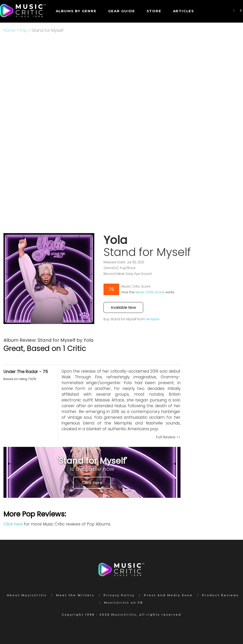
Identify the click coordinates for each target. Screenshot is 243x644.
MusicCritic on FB (123, 603)
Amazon (153, 319)
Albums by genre (76, 11)
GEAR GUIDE (122, 11)
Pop (24, 30)
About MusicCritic (27, 595)
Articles (184, 11)
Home (9, 30)
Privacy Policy (119, 595)
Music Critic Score (150, 292)
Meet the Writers (75, 595)
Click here (13, 524)
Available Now (123, 307)
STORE (154, 11)
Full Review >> (168, 437)
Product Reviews (220, 595)
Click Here (92, 483)
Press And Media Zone (168, 595)
